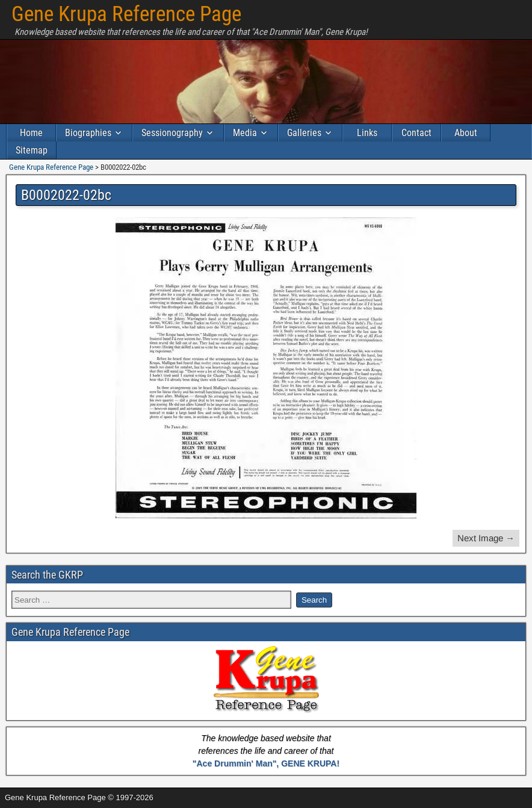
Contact (416, 133)
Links (367, 133)
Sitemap (32, 150)
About (466, 133)
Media (245, 133)
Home (31, 133)
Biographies (88, 133)
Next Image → (486, 538)
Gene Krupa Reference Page (126, 14)
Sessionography (172, 133)
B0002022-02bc (66, 195)
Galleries (304, 133)
